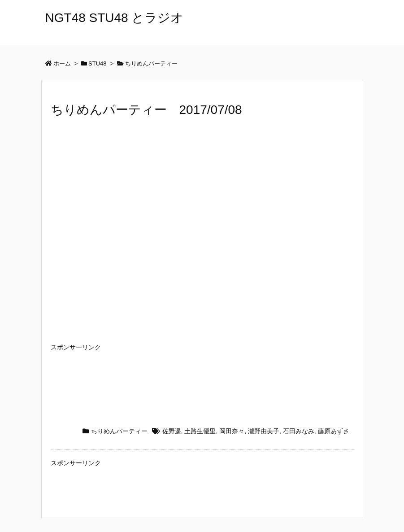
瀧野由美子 (264, 431)
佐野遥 (172, 431)
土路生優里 (200, 431)
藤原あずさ (334, 431)
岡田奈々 (232, 431)
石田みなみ (299, 431)
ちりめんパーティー (119, 431)
